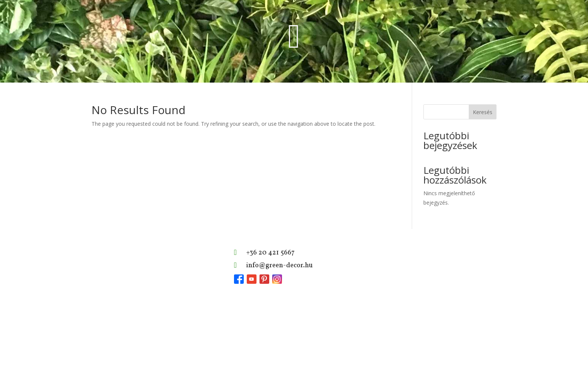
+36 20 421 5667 (270, 253)
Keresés (483, 112)
